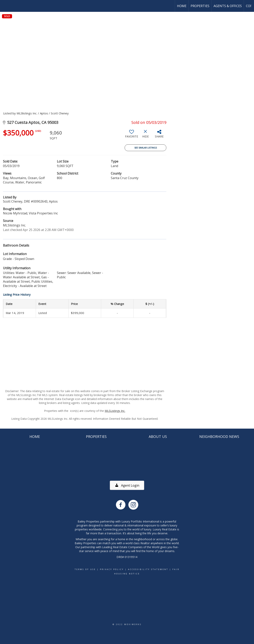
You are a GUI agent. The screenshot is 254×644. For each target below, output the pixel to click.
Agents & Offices (228, 6)
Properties (200, 6)
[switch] (132, 135)
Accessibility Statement (148, 569)
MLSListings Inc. (115, 411)
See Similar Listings (146, 148)
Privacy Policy (112, 569)
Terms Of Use (85, 569)
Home (182, 6)
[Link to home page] (5, 6)
